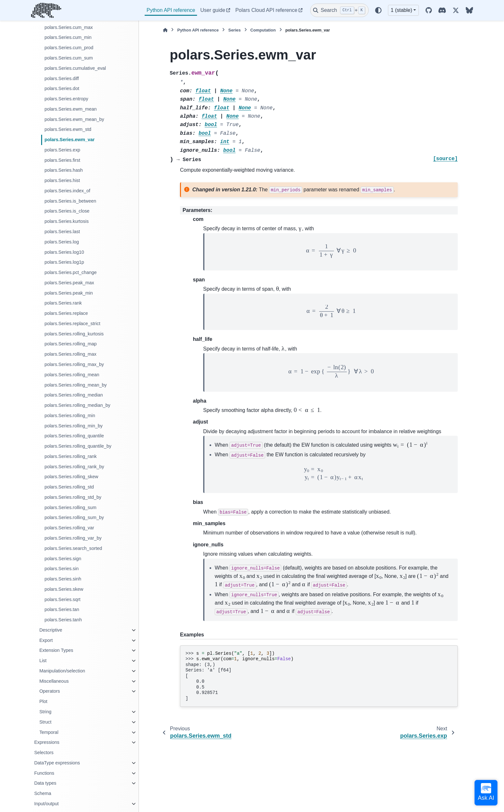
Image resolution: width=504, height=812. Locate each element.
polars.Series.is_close (67, 211)
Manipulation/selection (62, 671)
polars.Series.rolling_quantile (74, 436)
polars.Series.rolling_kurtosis (74, 334)
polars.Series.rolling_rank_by (74, 467)
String (45, 712)
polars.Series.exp (62, 150)
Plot (43, 701)
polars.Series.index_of (67, 191)
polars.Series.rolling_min (70, 415)
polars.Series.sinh (63, 579)
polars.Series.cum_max (68, 27)
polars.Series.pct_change (70, 272)
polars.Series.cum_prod (69, 48)
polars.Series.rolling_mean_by (76, 385)
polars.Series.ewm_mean (70, 109)
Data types (45, 783)
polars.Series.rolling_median (74, 395)
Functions (44, 773)
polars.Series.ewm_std (68, 129)
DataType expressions (57, 763)
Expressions (47, 742)
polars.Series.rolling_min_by (73, 426)
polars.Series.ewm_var (69, 140)
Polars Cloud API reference (266, 10)
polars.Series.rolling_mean (72, 375)
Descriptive (51, 630)
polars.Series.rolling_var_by (73, 538)
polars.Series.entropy (66, 99)
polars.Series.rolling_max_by (74, 364)
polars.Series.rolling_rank (70, 456)
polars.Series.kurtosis (67, 221)
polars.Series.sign (63, 559)
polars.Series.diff (62, 78)
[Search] (339, 10)
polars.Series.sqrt (62, 599)
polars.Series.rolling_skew (71, 477)
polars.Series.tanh (63, 620)
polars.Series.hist (62, 180)
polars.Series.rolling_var (69, 528)
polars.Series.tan (62, 609)
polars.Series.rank (63, 303)
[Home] (165, 30)
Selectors (44, 753)
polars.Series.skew (64, 589)
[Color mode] (378, 10)
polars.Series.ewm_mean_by (74, 119)
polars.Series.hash (63, 170)
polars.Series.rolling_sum (70, 507)
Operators (50, 691)
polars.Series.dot (62, 88)
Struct (45, 722)
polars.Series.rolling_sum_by (74, 517)
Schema (43, 793)
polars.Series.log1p (64, 262)
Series (234, 30)
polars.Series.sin (61, 569)
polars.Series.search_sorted (73, 548)
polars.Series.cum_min (68, 37)
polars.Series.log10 (64, 252)
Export (46, 640)
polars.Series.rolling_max (70, 354)
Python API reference (171, 10)
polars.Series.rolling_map (70, 344)
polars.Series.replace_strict (72, 324)
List (43, 661)
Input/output (46, 804)
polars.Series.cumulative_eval (75, 68)
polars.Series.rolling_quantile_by (78, 446)
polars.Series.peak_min (68, 293)
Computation (263, 30)
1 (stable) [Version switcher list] (402, 10)
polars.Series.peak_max (69, 283)
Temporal (49, 732)
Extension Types (56, 650)
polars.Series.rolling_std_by (73, 497)
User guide (213, 10)
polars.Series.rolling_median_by (77, 405)
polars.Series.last (62, 232)
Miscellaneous (54, 681)
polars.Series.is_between (70, 201)
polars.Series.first (62, 160)
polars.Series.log (62, 242)
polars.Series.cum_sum (68, 58)
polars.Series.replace (66, 313)
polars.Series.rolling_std (69, 487)
